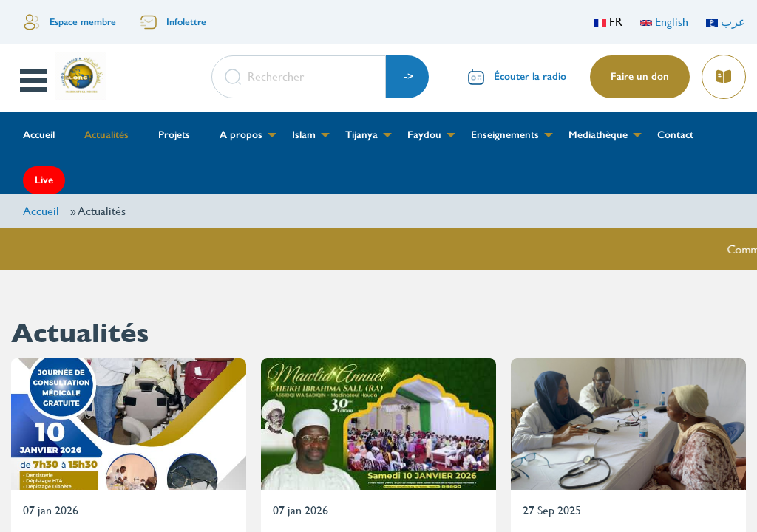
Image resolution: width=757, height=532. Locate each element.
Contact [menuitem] (675, 135)
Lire (723, 72)
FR (608, 22)
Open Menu (35, 81)
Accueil (41, 211)
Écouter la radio (530, 76)
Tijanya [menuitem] (361, 135)
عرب (726, 22)
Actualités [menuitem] (106, 135)
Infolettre (186, 22)
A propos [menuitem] (241, 135)
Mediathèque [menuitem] (598, 135)
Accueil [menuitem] (39, 135)
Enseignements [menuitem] (505, 135)
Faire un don (640, 76)
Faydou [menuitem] (424, 135)
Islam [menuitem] (304, 135)
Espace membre (83, 22)
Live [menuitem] (44, 180)
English (664, 22)
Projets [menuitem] (174, 135)
